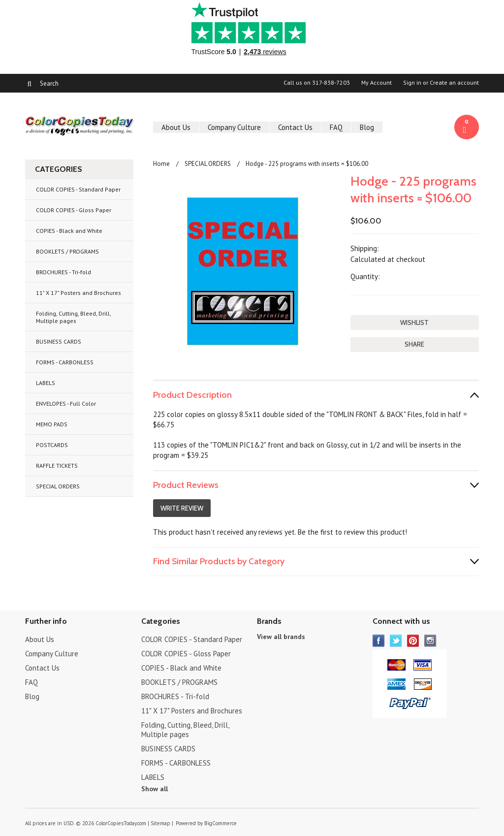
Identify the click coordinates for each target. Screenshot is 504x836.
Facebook (379, 641)
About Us (176, 127)
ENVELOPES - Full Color (66, 403)
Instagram (430, 641)
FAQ (336, 127)
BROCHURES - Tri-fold (63, 272)
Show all (155, 789)
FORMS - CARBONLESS (65, 362)
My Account (377, 83)
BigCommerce (220, 823)
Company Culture (234, 127)
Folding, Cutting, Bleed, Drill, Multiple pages (74, 317)
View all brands (281, 637)
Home (161, 164)
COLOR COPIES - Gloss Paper (74, 210)
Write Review (182, 508)
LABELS (46, 383)
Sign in (412, 83)
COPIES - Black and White (69, 231)
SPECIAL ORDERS (58, 486)
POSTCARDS (52, 445)
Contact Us (295, 127)
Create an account (454, 83)
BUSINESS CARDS (59, 341)
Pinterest (413, 641)
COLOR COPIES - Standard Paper (78, 189)
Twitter (396, 641)
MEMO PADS (52, 424)
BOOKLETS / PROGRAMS (67, 251)
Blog (367, 127)
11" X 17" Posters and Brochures (79, 293)
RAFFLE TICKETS (57, 466)
